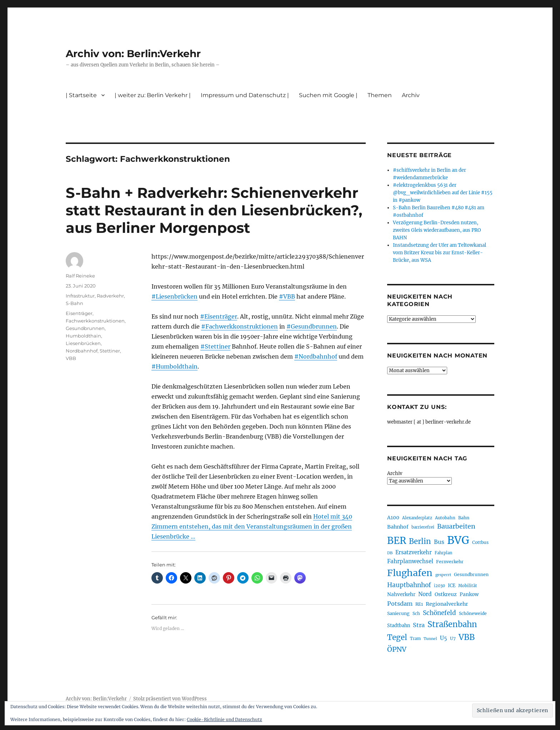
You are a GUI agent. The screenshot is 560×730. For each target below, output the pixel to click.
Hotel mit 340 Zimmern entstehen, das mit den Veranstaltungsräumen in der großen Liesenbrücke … (252, 526)
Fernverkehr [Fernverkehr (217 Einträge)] (450, 562)
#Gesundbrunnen (312, 326)
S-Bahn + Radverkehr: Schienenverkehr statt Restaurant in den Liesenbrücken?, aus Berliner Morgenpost (214, 210)
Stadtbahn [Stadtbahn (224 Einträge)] (399, 626)
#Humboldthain (174, 366)
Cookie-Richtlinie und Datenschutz (224, 719)
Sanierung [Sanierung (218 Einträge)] (398, 613)
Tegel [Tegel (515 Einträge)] (397, 637)
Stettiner (110, 351)
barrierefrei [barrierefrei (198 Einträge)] (423, 527)
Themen (380, 95)
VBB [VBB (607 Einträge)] (467, 637)
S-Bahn (74, 303)
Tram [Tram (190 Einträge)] (415, 639)
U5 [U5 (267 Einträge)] (444, 638)
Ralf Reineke (80, 276)
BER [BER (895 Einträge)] (397, 541)
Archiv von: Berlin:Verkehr (133, 54)
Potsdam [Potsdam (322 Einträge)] (400, 604)
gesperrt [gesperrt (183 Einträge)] (443, 575)
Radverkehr (110, 296)
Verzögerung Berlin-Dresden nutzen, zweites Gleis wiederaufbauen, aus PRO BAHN (437, 230)
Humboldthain (83, 336)
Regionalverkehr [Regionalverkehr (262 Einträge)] (447, 604)
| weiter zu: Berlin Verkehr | (153, 95)
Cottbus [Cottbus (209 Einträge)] (480, 542)
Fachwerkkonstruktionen (95, 321)
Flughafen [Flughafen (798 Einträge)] (410, 573)
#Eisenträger (219, 316)
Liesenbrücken (83, 343)
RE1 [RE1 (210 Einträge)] (419, 604)
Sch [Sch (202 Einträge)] (416, 613)
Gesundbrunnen (85, 328)
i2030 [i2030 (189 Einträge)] (439, 586)
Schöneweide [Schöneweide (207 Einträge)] (473, 613)
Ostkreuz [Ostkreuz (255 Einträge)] (446, 594)
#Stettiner (215, 346)
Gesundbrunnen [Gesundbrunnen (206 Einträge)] (471, 574)
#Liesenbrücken (174, 296)
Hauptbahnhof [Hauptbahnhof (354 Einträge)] (409, 585)
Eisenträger (79, 313)
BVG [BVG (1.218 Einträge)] (458, 540)
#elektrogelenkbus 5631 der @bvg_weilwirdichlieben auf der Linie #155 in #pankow (443, 193)
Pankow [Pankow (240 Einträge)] (469, 594)
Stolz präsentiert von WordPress (170, 699)
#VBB (287, 296)
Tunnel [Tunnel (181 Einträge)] (430, 639)
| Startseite (81, 95)
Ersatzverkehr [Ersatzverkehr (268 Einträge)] (414, 552)
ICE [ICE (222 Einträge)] (452, 586)
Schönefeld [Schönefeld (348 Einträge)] (439, 613)
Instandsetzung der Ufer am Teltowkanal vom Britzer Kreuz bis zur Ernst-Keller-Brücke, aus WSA (439, 253)
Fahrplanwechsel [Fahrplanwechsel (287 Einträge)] (410, 561)
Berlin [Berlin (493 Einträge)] (420, 541)
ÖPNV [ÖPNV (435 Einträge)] (397, 649)
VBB (71, 358)
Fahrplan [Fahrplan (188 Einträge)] (443, 553)
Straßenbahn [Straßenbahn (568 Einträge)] (452, 624)
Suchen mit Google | (328, 95)
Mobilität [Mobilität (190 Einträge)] (468, 586)
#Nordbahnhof (316, 356)
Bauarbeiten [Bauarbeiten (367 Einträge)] (456, 526)
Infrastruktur (80, 296)
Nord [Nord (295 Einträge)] (425, 594)
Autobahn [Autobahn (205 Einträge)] (445, 518)
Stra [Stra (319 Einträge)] (419, 625)
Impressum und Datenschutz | (245, 95)
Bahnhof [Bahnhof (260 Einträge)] (398, 527)
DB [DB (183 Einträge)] (390, 553)
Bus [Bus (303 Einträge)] (439, 542)
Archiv (411, 95)
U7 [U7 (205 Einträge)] (453, 638)
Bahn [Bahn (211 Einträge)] (464, 518)
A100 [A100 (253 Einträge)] (393, 517)
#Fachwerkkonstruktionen (239, 326)
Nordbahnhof (82, 351)
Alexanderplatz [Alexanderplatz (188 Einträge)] (417, 518)
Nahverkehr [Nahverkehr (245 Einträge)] (401, 594)
